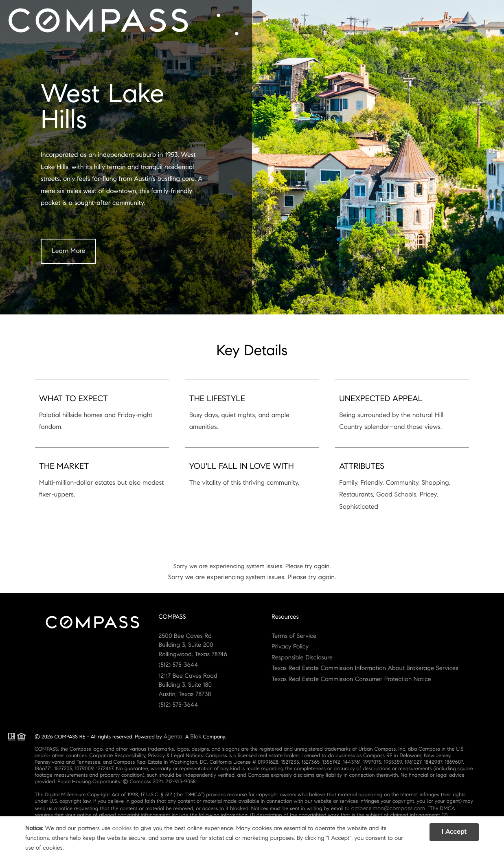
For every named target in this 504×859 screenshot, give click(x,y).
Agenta (173, 736)
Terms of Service (294, 636)
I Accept (454, 832)
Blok (196, 736)
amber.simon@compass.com (388, 808)
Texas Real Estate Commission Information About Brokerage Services (365, 668)
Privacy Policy (290, 647)
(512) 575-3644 (179, 665)
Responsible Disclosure (302, 658)
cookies (122, 828)
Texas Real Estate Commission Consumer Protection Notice (351, 679)
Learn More (68, 251)
